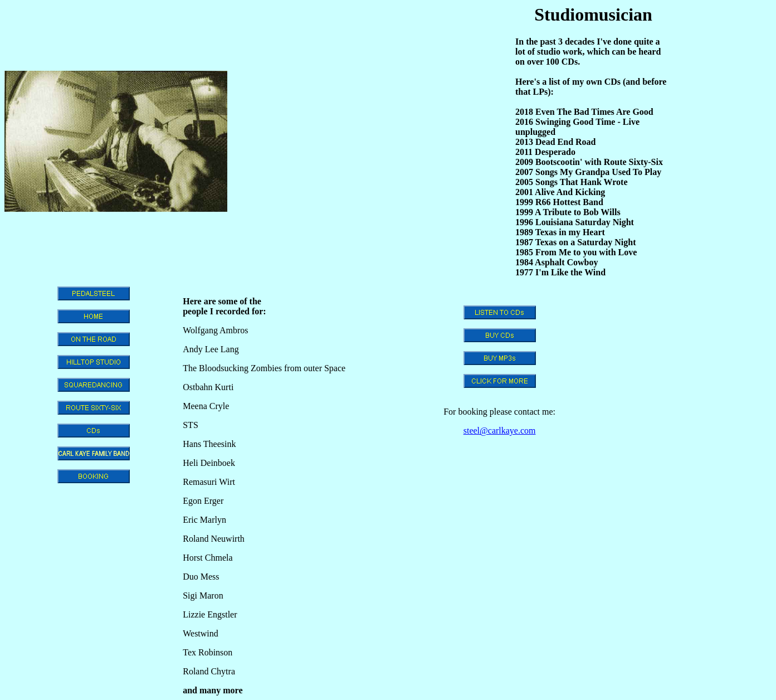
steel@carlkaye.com (500, 431)
